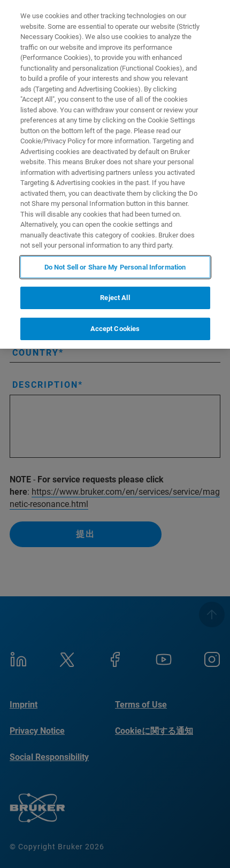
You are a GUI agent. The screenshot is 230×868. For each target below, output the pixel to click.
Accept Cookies (115, 329)
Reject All (115, 298)
